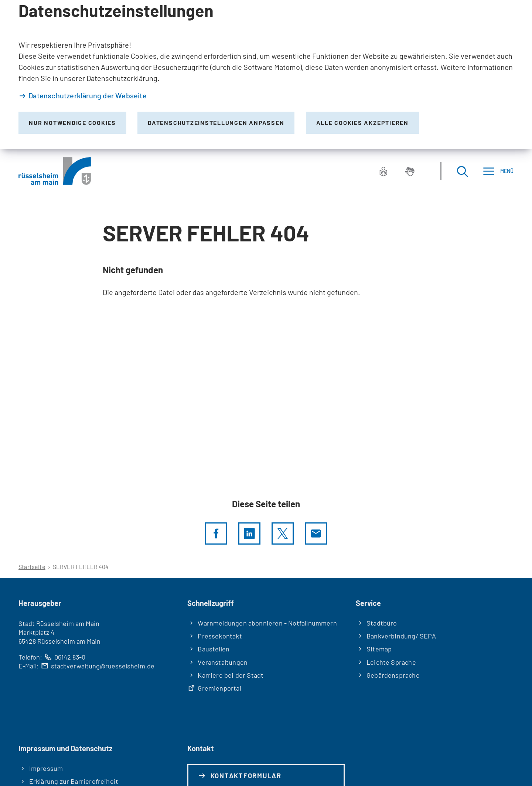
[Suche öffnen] (462, 171)
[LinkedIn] (249, 533)
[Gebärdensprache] (410, 171)
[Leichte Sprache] (383, 171)
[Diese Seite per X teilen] (283, 533)
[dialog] (266, 74)
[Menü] (498, 171)
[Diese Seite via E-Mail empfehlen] (316, 533)
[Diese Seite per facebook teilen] (216, 533)
